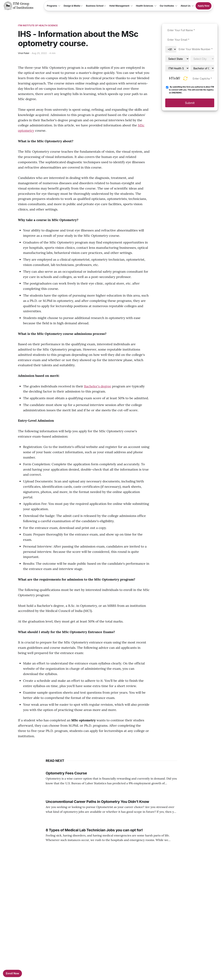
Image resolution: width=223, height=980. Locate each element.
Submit (190, 103)
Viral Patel (23, 53)
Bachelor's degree (98, 386)
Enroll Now (12, 973)
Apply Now (204, 6)
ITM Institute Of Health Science (38, 25)
